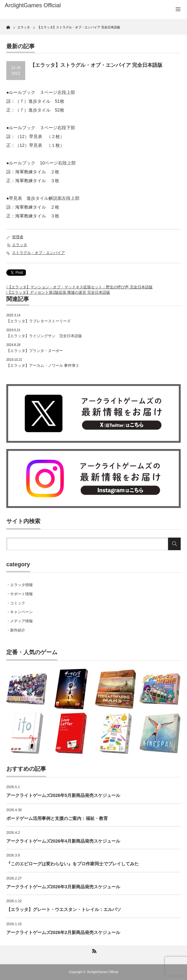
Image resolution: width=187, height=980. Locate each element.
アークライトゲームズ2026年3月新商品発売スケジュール (63, 887)
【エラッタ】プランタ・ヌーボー (35, 351)
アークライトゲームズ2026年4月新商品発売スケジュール (63, 841)
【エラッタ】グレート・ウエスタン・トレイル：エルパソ (64, 909)
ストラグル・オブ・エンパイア (38, 253)
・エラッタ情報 (20, 585)
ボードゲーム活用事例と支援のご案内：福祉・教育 (57, 818)
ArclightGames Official (103, 972)
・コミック (16, 603)
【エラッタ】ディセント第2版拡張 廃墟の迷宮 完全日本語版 (58, 292)
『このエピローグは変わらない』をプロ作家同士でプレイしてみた (73, 864)
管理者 (18, 237)
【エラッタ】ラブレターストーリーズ (38, 321)
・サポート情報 (20, 594)
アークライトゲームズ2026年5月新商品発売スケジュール (63, 795)
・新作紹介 (16, 630)
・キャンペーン (20, 612)
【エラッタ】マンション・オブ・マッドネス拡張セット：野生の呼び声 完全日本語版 (80, 287)
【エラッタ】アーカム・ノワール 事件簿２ (43, 366)
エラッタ (20, 245)
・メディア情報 (20, 621)
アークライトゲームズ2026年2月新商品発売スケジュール (63, 932)
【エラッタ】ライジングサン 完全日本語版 (44, 336)
